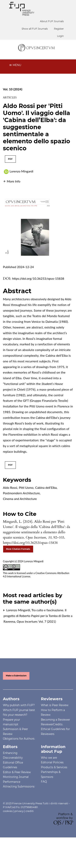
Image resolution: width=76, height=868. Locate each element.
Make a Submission (16, 676)
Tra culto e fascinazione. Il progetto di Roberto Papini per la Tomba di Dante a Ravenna (38, 616)
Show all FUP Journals (35, 29)
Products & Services (54, 767)
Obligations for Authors (19, 739)
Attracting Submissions (19, 786)
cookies (8, 811)
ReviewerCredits (52, 724)
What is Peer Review (55, 705)
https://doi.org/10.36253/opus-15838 (38, 278)
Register (59, 29)
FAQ (44, 782)
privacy (19, 811)
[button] (12, 181)
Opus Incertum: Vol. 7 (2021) (36, 621)
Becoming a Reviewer (55, 720)
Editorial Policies (52, 762)
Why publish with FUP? (19, 705)
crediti (30, 811)
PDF (10, 159)
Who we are (49, 758)
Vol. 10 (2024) (13, 89)
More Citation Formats (18, 549)
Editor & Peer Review (17, 772)
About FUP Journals (52, 21)
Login (60, 36)
